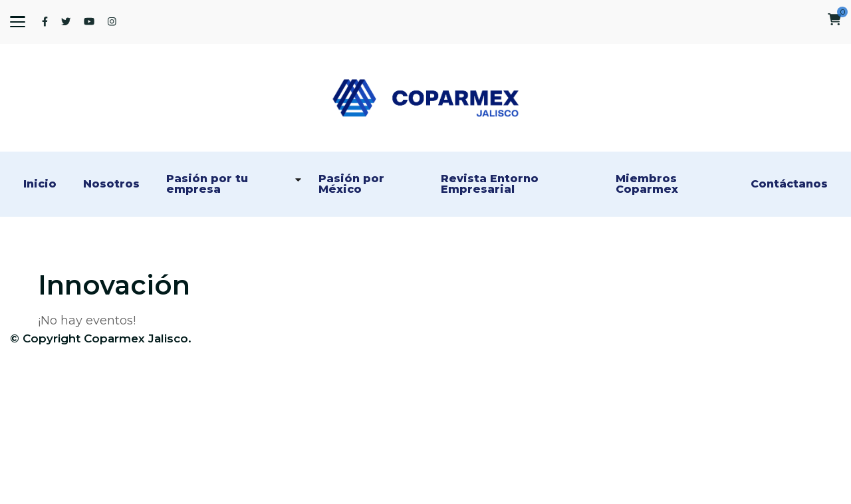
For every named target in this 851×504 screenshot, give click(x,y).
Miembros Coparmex (648, 184)
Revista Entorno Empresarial (491, 184)
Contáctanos (789, 184)
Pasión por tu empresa (209, 184)
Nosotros (111, 184)
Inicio (40, 184)
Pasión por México (353, 184)
